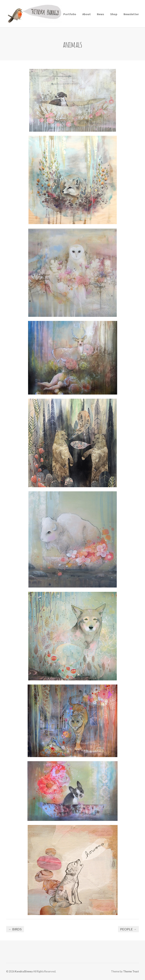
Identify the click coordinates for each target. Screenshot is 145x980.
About (87, 14)
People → (128, 929)
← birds (15, 929)
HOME (53, 14)
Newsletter (131, 14)
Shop (114, 14)
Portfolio (70, 14)
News (100, 14)
